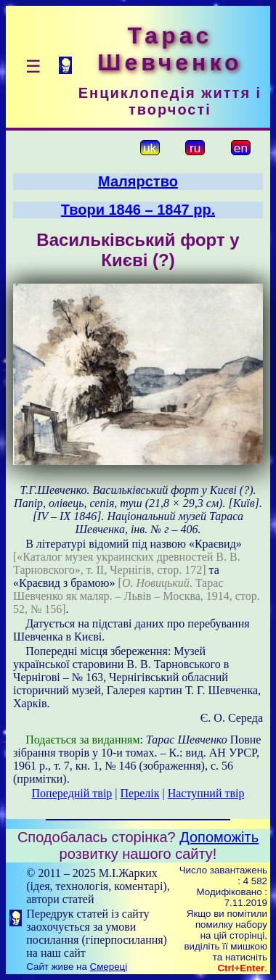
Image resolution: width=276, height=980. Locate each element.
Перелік (140, 793)
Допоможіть (219, 837)
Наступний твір (206, 793)
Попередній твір (72, 793)
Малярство (138, 181)
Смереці (109, 967)
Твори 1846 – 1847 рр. (138, 210)
